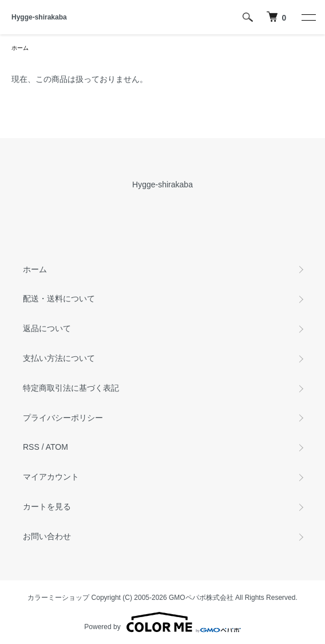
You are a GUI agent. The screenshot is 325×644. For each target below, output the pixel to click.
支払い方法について (59, 358)
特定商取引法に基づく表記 (71, 388)
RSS (31, 447)
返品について (47, 328)
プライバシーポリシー (63, 418)
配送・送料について (59, 299)
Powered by (162, 622)
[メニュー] (308, 17)
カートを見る (47, 506)
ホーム (20, 48)
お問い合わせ (47, 536)
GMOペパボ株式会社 (201, 598)
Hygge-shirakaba (39, 17)
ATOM (57, 447)
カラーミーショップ (58, 598)
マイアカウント (51, 477)
